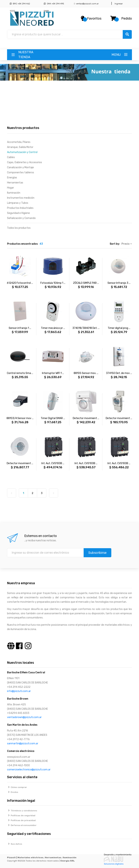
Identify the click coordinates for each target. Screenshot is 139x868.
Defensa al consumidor (22, 825)
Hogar (10, 188)
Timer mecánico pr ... (53, 328)
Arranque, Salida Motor (20, 147)
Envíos (13, 792)
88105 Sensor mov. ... (86, 373)
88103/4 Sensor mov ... (20, 418)
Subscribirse (97, 553)
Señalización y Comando (21, 218)
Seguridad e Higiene (18, 213)
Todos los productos (19, 228)
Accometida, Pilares (19, 142)
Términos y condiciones (22, 811)
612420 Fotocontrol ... (20, 283)
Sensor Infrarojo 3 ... (119, 283)
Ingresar (118, 4)
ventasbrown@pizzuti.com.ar (24, 717)
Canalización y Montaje (20, 167)
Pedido (127, 18)
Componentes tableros (21, 172)
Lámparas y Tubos (18, 203)
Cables (11, 157)
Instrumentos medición (21, 198)
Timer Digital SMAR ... (53, 418)
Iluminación (14, 193)
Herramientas (15, 183)
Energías (12, 178)
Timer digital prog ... (119, 328)
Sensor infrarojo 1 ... (20, 328)
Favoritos (94, 18)
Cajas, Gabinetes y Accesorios (25, 162)
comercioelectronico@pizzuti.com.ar (29, 770)
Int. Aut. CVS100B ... (53, 463)
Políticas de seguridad (21, 815)
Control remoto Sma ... (20, 373)
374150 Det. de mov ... (119, 373)
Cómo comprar (17, 787)
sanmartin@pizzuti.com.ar (23, 743)
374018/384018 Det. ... (86, 328)
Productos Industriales (20, 208)
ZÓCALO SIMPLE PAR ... (86, 283)
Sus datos (15, 844)
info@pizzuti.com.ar (19, 691)
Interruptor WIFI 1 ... (53, 373)
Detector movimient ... (86, 418)
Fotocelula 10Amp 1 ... (53, 283)
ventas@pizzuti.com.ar (86, 4)
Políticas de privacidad (21, 820)
